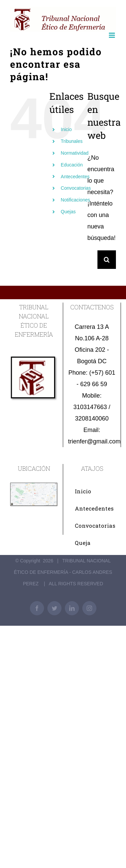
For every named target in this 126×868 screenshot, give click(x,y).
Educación (72, 165)
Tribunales (72, 141)
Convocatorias (76, 188)
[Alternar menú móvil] (112, 35)
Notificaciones (75, 200)
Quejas (68, 212)
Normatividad (75, 153)
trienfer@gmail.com (94, 441)
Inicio (66, 129)
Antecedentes (75, 177)
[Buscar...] (92, 260)
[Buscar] (107, 260)
